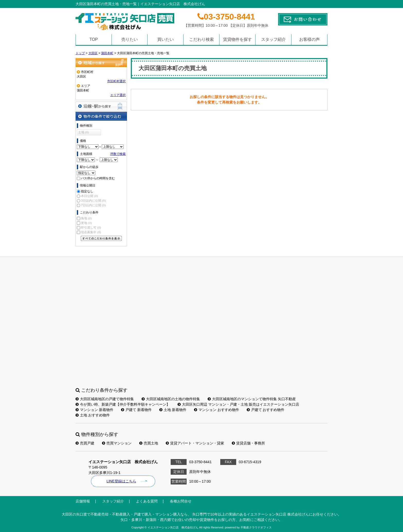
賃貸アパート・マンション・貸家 (195, 443)
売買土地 (149, 443)
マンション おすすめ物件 (217, 410)
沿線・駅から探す (101, 106)
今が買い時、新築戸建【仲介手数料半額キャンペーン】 (123, 404)
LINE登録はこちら (121, 481)
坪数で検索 (118, 154)
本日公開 (89, 196)
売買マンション (117, 443)
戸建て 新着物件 (136, 410)
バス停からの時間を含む (98, 178)
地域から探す (101, 63)
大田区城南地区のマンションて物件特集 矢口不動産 (252, 399)
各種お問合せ (181, 501)
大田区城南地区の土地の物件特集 (171, 399)
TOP (94, 39)
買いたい (166, 39)
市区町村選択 (116, 81)
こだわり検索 (201, 39)
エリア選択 (118, 95)
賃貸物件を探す (237, 39)
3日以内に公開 (93, 201)
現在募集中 (91, 232)
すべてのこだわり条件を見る (101, 238)
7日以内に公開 (93, 205)
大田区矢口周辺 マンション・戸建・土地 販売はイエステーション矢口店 (238, 404)
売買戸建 (85, 443)
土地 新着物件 (173, 410)
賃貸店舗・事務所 (248, 443)
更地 (86, 223)
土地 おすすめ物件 (93, 415)
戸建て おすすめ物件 (266, 410)
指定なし (87, 191)
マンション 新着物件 (94, 410)
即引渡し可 (91, 228)
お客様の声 (309, 39)
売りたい (130, 39)
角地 (86, 218)
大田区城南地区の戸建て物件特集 (105, 399)
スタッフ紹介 (273, 39)
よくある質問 (147, 501)
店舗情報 (83, 501)
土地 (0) (83, 132)
